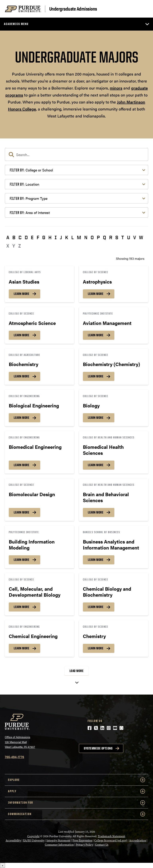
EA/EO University (34, 841)
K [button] (67, 237)
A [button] (8, 237)
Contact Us (102, 845)
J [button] (61, 237)
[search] (76, 154)
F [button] (38, 237)
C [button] (20, 237)
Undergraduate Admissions (73, 9)
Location (25, 184)
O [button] (92, 237)
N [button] (86, 237)
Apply (76, 791)
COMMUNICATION (76, 814)
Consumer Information (59, 845)
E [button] (32, 237)
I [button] (56, 237)
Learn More (22, 294)
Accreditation (138, 841)
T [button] (123, 237)
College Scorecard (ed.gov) (111, 841)
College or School (31, 170)
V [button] (135, 237)
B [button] (14, 237)
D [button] (26, 237)
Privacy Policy (84, 845)
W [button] (141, 237)
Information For (76, 803)
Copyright (33, 836)
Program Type (29, 198)
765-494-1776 (14, 757)
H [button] (50, 237)
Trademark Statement (111, 836)
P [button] (98, 237)
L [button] (73, 237)
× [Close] (2, 865)
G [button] (44, 237)
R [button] (111, 237)
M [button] (79, 237)
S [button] (117, 237)
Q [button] (104, 237)
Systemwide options (98, 748)
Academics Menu (16, 24)
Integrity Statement (58, 841)
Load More (77, 671)
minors (116, 88)
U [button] (129, 237)
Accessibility (13, 841)
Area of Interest (30, 213)
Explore (76, 780)
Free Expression (82, 841)
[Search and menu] (143, 9)
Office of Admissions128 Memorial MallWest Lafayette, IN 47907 (20, 742)
